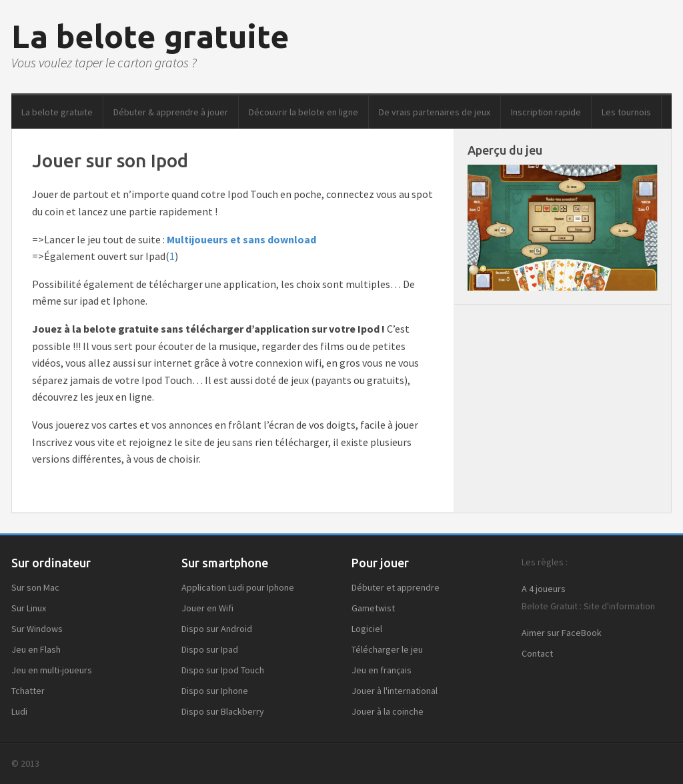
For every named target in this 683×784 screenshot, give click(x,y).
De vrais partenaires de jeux (435, 112)
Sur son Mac (35, 587)
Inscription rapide (546, 112)
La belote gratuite (150, 36)
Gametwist (373, 608)
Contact (537, 653)
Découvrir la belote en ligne (303, 112)
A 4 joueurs (544, 589)
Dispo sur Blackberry (223, 711)
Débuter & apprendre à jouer (171, 112)
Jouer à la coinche (388, 711)
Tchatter (28, 691)
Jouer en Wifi (207, 608)
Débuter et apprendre (396, 587)
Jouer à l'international (395, 691)
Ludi (19, 711)
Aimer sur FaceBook (562, 633)
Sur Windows (37, 629)
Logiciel (367, 629)
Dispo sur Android (217, 629)
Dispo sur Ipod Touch (223, 670)
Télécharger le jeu (387, 649)
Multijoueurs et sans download (241, 239)
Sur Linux (29, 608)
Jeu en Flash (36, 649)
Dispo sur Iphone (215, 691)
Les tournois (626, 112)
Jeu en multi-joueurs (52, 670)
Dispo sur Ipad (210, 649)
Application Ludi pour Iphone (238, 587)
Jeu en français (382, 670)
